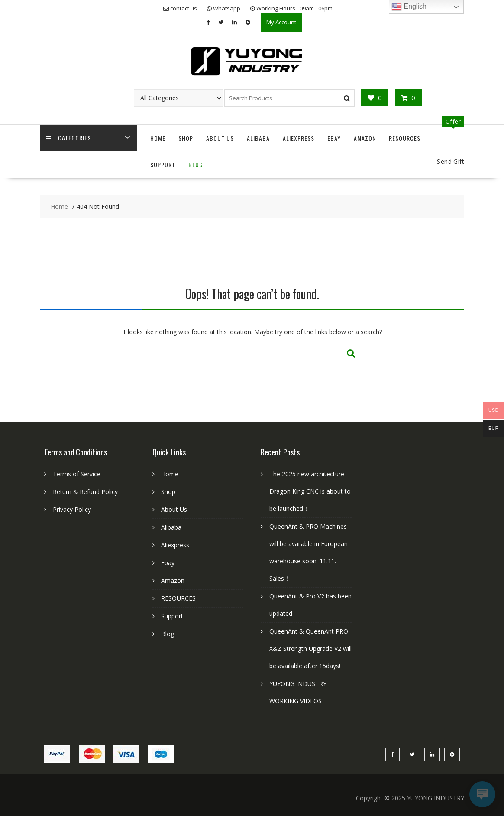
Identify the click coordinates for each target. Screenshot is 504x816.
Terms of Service (77, 474)
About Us (220, 138)
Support (163, 164)
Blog (196, 164)
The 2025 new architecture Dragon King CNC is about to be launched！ (310, 491)
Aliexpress (299, 138)
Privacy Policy (72, 509)
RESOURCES (405, 138)
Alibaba (258, 138)
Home (158, 138)
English (409, 7)
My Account (281, 22)
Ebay (334, 138)
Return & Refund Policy (85, 492)
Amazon (365, 138)
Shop (186, 138)
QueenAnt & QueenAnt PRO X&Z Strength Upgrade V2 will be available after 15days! (310, 649)
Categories (69, 138)
